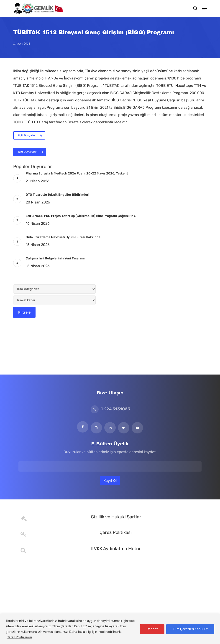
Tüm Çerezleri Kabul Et (190, 629)
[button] (204, 8)
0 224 (110, 409)
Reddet (152, 629)
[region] (110, 629)
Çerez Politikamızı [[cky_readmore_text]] (19, 637)
